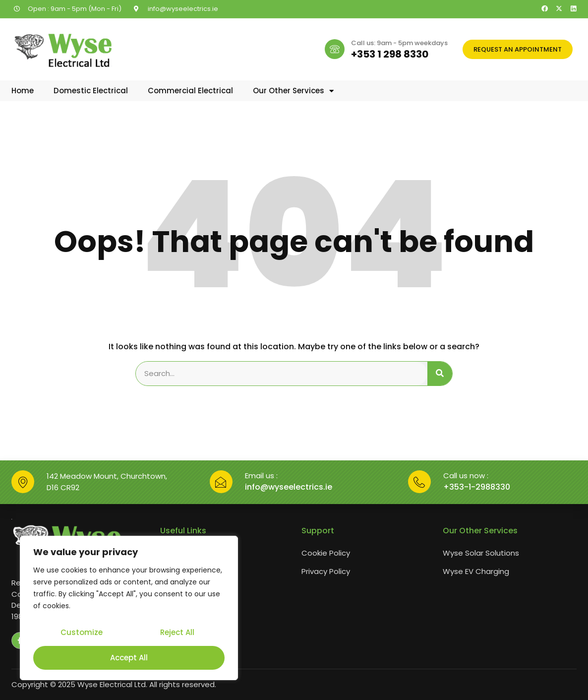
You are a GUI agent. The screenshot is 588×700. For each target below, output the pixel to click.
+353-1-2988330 (477, 487)
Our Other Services (293, 91)
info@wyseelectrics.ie (289, 487)
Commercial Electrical (190, 91)
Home (23, 91)
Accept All (129, 658)
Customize (81, 634)
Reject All (177, 634)
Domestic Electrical (91, 91)
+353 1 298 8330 (390, 54)
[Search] (440, 374)
